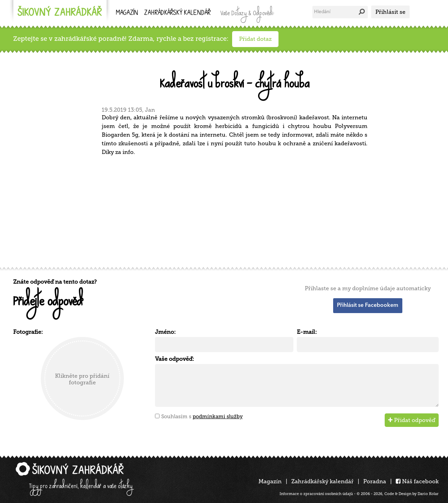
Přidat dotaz (255, 39)
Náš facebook (417, 481)
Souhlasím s (202, 417)
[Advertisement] (221, 210)
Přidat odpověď (412, 420)
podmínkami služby (218, 417)
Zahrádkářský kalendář (322, 481)
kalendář (177, 13)
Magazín (127, 13)
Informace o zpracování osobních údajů (316, 494)
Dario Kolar (428, 494)
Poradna (375, 481)
